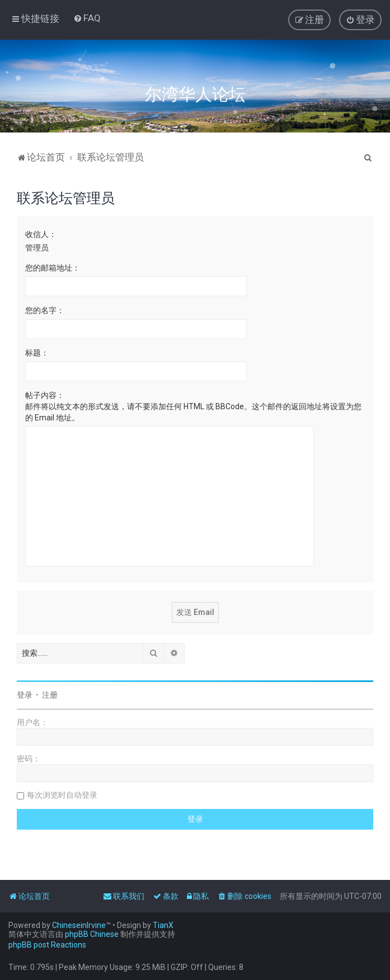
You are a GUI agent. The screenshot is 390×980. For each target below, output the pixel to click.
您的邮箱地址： (53, 268)
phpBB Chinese (92, 934)
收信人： (41, 234)
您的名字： (45, 310)
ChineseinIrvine (79, 925)
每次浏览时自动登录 (62, 795)
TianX (163, 925)
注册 (50, 695)
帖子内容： (45, 395)
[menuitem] (87, 18)
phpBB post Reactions (47, 945)
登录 (25, 695)
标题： (37, 353)
